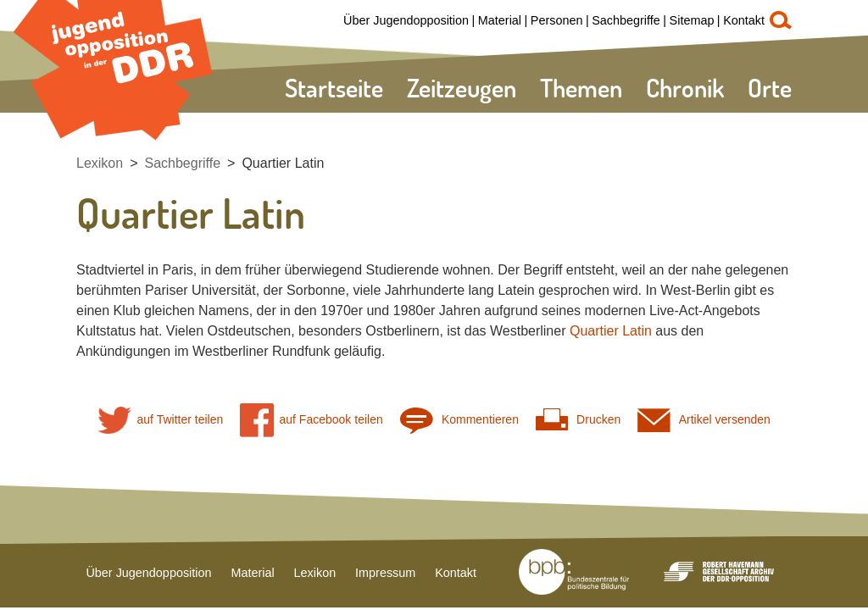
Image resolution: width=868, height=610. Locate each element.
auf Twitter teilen (160, 420)
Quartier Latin (283, 163)
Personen (557, 20)
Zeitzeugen (462, 88)
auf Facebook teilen (312, 420)
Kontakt (744, 20)
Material (500, 20)
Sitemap (692, 20)
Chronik (685, 88)
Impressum (385, 573)
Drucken (578, 420)
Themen (581, 88)
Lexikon (100, 163)
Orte (770, 88)
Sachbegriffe (626, 20)
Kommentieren (459, 420)
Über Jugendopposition (406, 20)
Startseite (334, 88)
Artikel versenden (704, 420)
